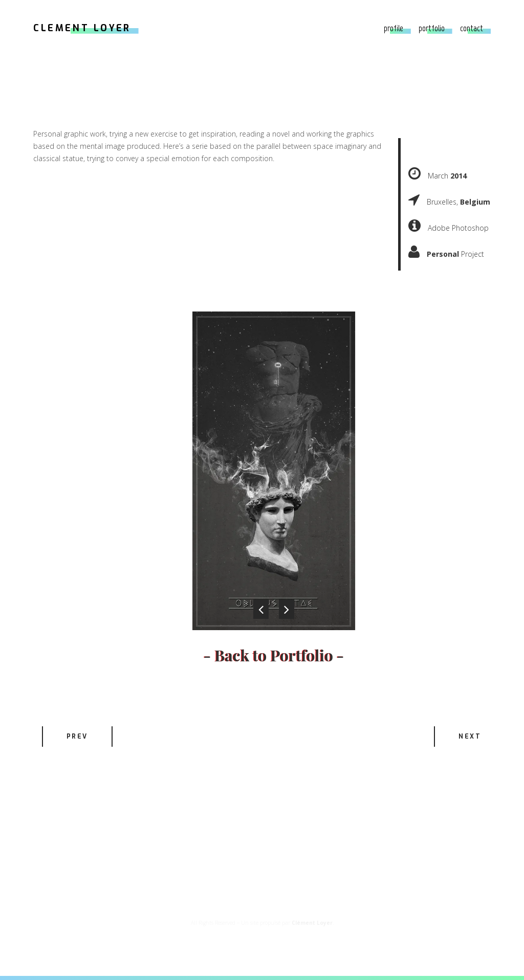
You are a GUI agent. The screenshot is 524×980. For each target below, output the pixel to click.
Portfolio (432, 28)
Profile (394, 28)
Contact (472, 28)
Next (470, 737)
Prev (77, 737)
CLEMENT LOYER (82, 28)
